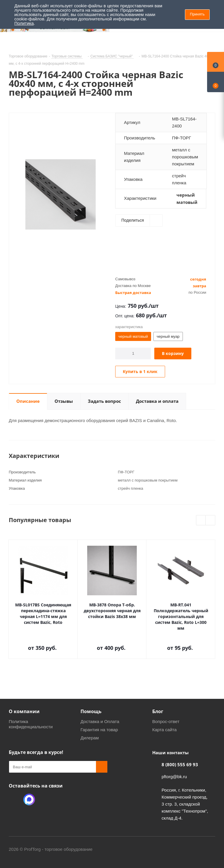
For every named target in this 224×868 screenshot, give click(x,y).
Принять (197, 14)
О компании (24, 711)
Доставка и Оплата (100, 721)
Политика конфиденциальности (31, 724)
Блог (158, 711)
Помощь (91, 711)
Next (210, 520)
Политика (24, 23)
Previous (201, 520)
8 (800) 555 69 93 (180, 764)
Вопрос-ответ (166, 721)
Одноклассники (15, 799)
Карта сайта (164, 730)
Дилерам (90, 738)
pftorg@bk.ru (174, 777)
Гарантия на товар (99, 730)
